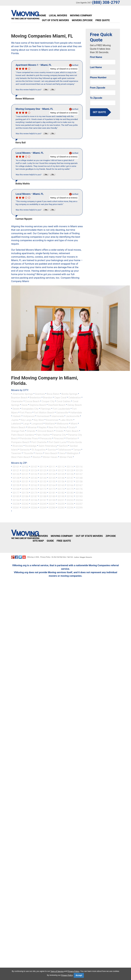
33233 (70, 500)
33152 (34, 481)
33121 (16, 470)
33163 (43, 485)
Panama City (59, 435)
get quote (99, 112)
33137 (79, 474)
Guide (50, 541)
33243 (34, 504)
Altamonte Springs (23, 394)
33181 (52, 493)
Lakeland (16, 424)
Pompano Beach (20, 442)
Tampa (77, 449)
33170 (34, 489)
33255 (61, 504)
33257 (79, 504)
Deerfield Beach (57, 405)
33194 (16, 500)
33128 (70, 470)
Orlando (31, 431)
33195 (25, 500)
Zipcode (111, 536)
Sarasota (25, 449)
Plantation (72, 438)
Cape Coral (60, 398)
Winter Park (66, 457)
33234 (79, 500)
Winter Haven (50, 457)
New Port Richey (58, 427)
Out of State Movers (56, 20)
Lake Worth (67, 420)
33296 (70, 507)
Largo (26, 424)
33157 (70, 481)
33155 (52, 481)
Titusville (28, 453)
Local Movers (58, 15)
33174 (61, 489)
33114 (70, 467)
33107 (34, 467)
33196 (34, 500)
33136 (70, 474)
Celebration (75, 398)
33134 (52, 474)
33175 (70, 489)
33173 (52, 489)
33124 (34, 470)
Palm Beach (72, 431)
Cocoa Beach (32, 401)
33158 (79, 481)
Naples (43, 427)
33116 (79, 467)
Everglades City (30, 409)
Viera (62, 453)
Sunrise (52, 449)
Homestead (43, 416)
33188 (43, 496)
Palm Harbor (43, 435)
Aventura (40, 394)
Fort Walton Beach (44, 412)
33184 (79, 493)
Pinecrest (59, 438)
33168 (16, 489)
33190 (61, 496)
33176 (79, 489)
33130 (16, 474)
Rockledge (31, 446)
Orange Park (18, 431)
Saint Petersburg (48, 446)
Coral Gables (64, 401)
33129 (79, 470)
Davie (25, 405)
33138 (16, 478)
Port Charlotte (39, 442)
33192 (70, 496)
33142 (25, 478)
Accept (79, 975)
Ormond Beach (46, 431)
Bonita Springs (69, 394)
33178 (25, 493)
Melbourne (63, 424)
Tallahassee (65, 449)
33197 (43, 500)
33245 (43, 504)
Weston (37, 457)
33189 (52, 496)
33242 (25, 504)
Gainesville (62, 412)
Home (43, 15)
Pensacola (46, 438)
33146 (61, 478)
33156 (61, 481)
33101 (16, 467)
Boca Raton (53, 394)
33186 (25, 496)
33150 (16, 481)
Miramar (32, 427)
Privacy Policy (45, 557)
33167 (79, 485)
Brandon (48, 398)
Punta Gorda (75, 442)
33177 (16, 493)
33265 (25, 507)
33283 (61, 507)
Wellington (73, 453)
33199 (52, 500)
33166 (70, 485)
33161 (25, 485)
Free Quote (103, 20)
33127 (61, 470)
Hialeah (17, 416)
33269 (43, 507)
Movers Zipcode (82, 20)
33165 (61, 485)
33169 (25, 489)
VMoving (30, 557)
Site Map (38, 541)
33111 (52, 467)
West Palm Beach (21, 457)
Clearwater (17, 401)
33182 (61, 493)
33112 (61, 467)
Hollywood (29, 416)
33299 (79, 507)
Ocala (72, 427)
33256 (70, 504)
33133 (43, 474)
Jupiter (15, 420)
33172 (43, 489)
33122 (25, 470)
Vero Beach (51, 453)
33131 (25, 474)
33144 (43, 478)
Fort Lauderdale (61, 409)
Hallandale (76, 412)
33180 (43, 493)
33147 (70, 478)
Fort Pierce (26, 412)
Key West (39, 420)
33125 (43, 470)
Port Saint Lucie (57, 442)
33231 (61, 500)
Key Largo (26, 420)
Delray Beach (75, 405)
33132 (34, 474)
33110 (43, 467)
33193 (79, 496)
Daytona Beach (38, 405)
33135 (61, 474)
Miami (74, 424)
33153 (43, 481)
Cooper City (48, 401)
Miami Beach (18, 427)
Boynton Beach (19, 398)
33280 (52, 507)
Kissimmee (52, 420)
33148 (79, 478)
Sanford (63, 446)
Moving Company (81, 15)
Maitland (50, 424)
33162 (34, 485)
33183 (70, 493)
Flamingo (46, 409)
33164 (52, 485)
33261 (16, 507)
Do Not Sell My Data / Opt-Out (62, 557)
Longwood (37, 424)
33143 (34, 478)
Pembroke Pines (29, 438)
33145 (52, 478)
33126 (52, 470)
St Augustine (39, 449)
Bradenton (35, 398)
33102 (25, 467)
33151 (25, 481)
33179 (34, 493)
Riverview (18, 446)
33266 (34, 507)
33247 (52, 504)
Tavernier (16, 453)
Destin (16, 409)
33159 (16, 485)
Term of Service (57, 971)
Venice (39, 453)
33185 (16, 496)
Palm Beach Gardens (23, 435)
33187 (34, 496)
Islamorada (58, 416)
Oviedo (60, 431)
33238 (16, 504)
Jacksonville (73, 416)
